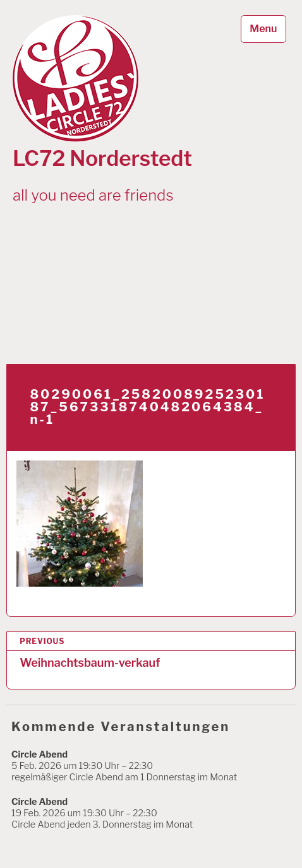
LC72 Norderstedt (102, 159)
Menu (263, 29)
